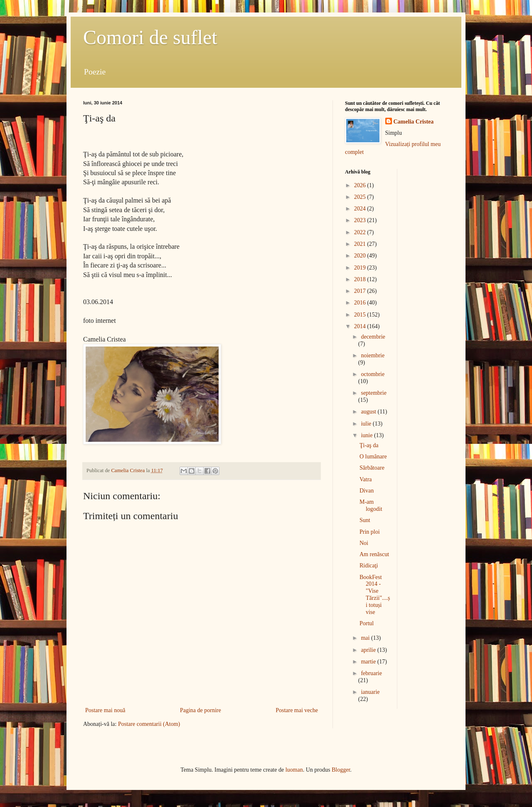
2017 (361, 291)
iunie (367, 435)
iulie (367, 424)
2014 (361, 326)
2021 (361, 244)
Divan (367, 491)
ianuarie (370, 692)
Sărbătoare (372, 468)
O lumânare (373, 457)
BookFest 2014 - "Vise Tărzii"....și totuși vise (375, 595)
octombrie (373, 374)
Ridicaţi (369, 566)
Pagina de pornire (201, 710)
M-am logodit (371, 505)
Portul (367, 623)
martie (369, 662)
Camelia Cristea (414, 122)
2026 (361, 185)
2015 (361, 315)
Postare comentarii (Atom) (149, 724)
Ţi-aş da (369, 445)
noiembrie (373, 355)
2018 (361, 279)
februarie (371, 673)
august (369, 412)
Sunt (365, 520)
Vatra (366, 479)
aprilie (369, 650)
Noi (364, 543)
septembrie (373, 393)
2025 (361, 197)
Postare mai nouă (105, 710)
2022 (361, 232)
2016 (361, 303)
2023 (361, 220)
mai (366, 638)
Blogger (341, 770)
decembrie (373, 337)
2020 (361, 256)
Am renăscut (374, 554)
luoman (294, 770)
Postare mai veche (297, 710)
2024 (361, 209)
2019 (361, 268)
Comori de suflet (150, 37)
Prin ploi (370, 532)
